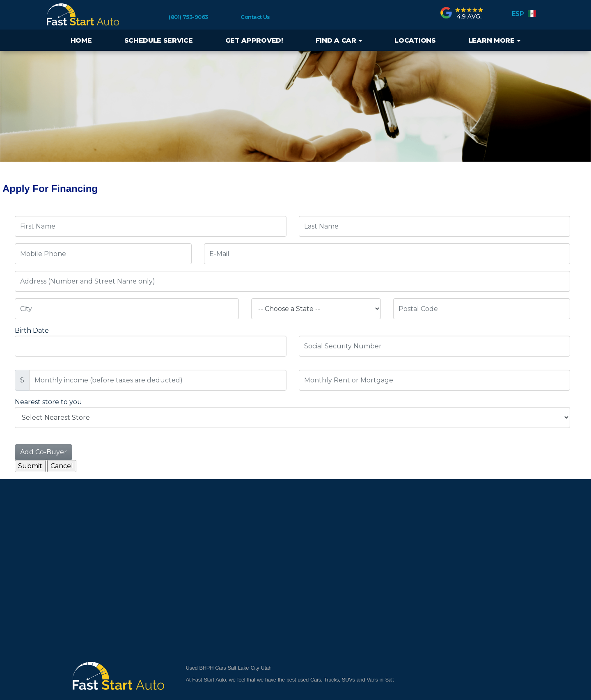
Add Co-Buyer (44, 452)
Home (81, 40)
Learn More (495, 40)
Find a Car (339, 40)
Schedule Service (159, 40)
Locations (415, 40)
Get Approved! (254, 40)
